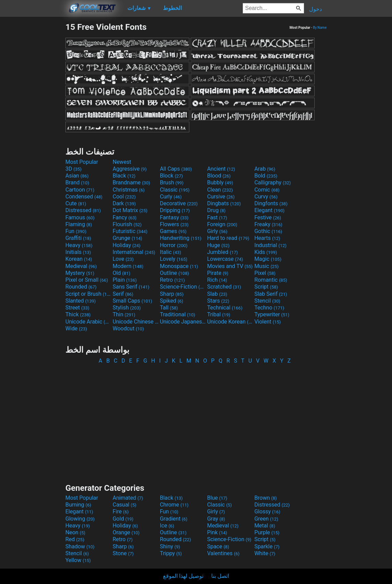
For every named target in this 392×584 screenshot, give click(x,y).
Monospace (179, 266)
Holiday (127, 245)
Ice (167, 526)
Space (218, 546)
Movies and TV (230, 266)
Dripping (175, 210)
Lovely (174, 259)
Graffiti (78, 238)
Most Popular (82, 162)
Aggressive (130, 169)
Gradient (174, 519)
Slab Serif (271, 294)
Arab (265, 169)
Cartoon (80, 190)
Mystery (80, 273)
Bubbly (220, 182)
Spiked (172, 301)
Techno (269, 308)
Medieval (81, 266)
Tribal (219, 314)
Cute (76, 203)
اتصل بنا (220, 576)
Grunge (127, 238)
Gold (123, 519)
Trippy (171, 553)
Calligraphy (273, 182)
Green (266, 519)
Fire (121, 512)
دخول (315, 9)
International (134, 252)
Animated (128, 498)
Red (75, 539)
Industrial (270, 245)
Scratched (224, 287)
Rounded (81, 287)
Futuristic (130, 231)
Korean (79, 259)
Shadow (80, 546)
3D (73, 169)
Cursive (221, 197)
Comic (267, 190)
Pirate (218, 273)
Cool (124, 197)
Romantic (271, 280)
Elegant (269, 210)
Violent (268, 322)
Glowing (80, 519)
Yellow (78, 560)
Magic (268, 259)
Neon (75, 532)
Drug (216, 210)
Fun (76, 231)
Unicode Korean (230, 322)
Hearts (267, 238)
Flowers (174, 224)
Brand (77, 182)
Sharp (172, 294)
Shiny (170, 546)
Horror (174, 245)
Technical (225, 308)
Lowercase (225, 259)
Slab (217, 294)
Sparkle (267, 546)
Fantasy (174, 217)
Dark (124, 203)
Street (77, 308)
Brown (265, 498)
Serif (123, 294)
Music (267, 266)
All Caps (176, 169)
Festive (268, 217)
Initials (78, 252)
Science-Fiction (183, 287)
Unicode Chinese (136, 322)
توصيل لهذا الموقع (183, 576)
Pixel (265, 273)
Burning (78, 505)
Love (123, 259)
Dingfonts (271, 203)
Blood (219, 176)
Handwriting (181, 238)
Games (173, 231)
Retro (172, 280)
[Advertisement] (33, 125)
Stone (123, 553)
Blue (217, 498)
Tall (169, 308)
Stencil (267, 301)
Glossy (267, 512)
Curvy (266, 197)
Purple (267, 532)
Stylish (127, 308)
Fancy (125, 217)
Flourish (127, 224)
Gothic (268, 231)
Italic (170, 252)
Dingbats (224, 203)
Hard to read (228, 238)
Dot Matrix (130, 210)
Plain (125, 280)
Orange (126, 532)
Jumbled (223, 252)
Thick (78, 314)
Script (266, 287)
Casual (124, 505)
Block (171, 176)
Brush (172, 182)
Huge (218, 245)
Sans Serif (131, 287)
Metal (265, 526)
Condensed (84, 197)
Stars (218, 301)
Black (124, 176)
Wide (76, 328)
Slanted (81, 301)
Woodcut (128, 328)
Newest (122, 162)
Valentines (223, 553)
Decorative (179, 203)
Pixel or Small (87, 280)
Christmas (129, 190)
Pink (217, 532)
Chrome (174, 505)
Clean (220, 190)
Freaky (268, 224)
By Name (320, 28)
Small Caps (132, 301)
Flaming (79, 224)
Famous (80, 217)
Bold (266, 176)
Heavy (79, 245)
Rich (217, 280)
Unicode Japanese (183, 322)
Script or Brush (88, 294)
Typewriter (272, 314)
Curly (171, 197)
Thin (124, 314)
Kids (266, 252)
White (265, 553)
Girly (217, 231)
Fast (217, 217)
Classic (175, 190)
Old (121, 273)
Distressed (83, 210)
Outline (174, 273)
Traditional (178, 314)
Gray (216, 519)
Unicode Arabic (88, 322)
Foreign (222, 224)
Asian (77, 176)
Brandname (131, 182)
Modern (128, 266)
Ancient (221, 169)
